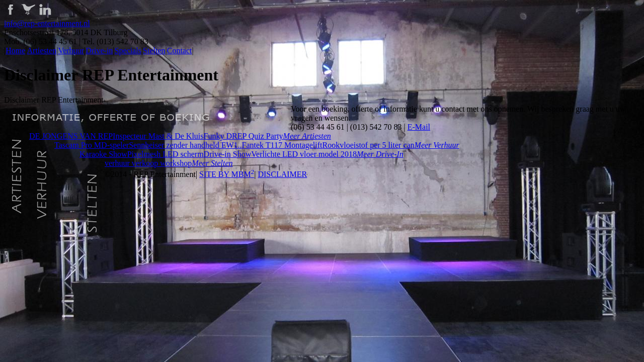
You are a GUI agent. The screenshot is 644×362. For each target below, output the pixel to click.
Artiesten (42, 51)
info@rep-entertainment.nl (47, 23)
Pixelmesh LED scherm (166, 154)
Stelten (154, 51)
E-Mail (419, 127)
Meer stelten (212, 163)
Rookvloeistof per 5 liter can (369, 145)
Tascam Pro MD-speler (92, 145)
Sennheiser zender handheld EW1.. (185, 145)
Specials (128, 51)
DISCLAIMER (282, 174)
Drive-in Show (228, 154)
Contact (180, 51)
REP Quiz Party (258, 136)
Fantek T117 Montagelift (282, 145)
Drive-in (99, 51)
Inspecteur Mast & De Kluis (158, 136)
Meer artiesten (307, 136)
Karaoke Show (103, 154)
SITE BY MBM (227, 174)
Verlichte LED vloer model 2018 (304, 154)
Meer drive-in (380, 154)
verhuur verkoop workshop (148, 163)
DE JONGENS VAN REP (71, 136)
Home (15, 51)
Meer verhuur (437, 145)
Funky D (218, 136)
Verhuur (71, 51)
